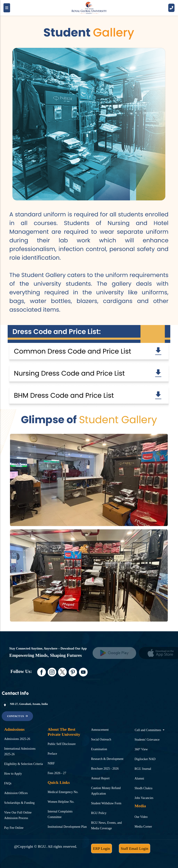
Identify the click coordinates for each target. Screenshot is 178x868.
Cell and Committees (148, 730)
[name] (17, 716)
